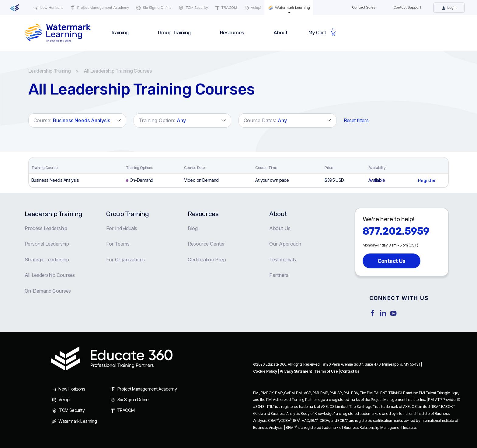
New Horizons (48, 8)
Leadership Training (49, 71)
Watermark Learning (289, 8)
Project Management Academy (99, 8)
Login (449, 7)
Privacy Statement (296, 371)
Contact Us (392, 261)
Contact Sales (364, 7)
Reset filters (356, 120)
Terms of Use (326, 371)
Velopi (252, 8)
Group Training (174, 33)
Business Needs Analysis (55, 180)
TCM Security (193, 8)
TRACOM (226, 8)
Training (120, 33)
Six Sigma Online (153, 8)
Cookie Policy (265, 371)
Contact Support (407, 7)
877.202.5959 (396, 231)
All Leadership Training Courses (118, 71)
